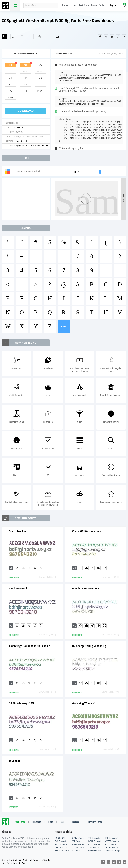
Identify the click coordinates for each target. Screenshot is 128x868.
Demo (94, 6)
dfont (40, 91)
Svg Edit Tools (78, 838)
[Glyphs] (31, 37)
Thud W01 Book (18, 589)
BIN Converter (78, 844)
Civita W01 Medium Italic (87, 531)
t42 (11, 91)
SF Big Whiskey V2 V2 (22, 703)
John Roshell (22, 141)
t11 (25, 91)
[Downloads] (23, 568)
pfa (26, 78)
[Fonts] (57, 37)
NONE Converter (62, 851)
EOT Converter (78, 841)
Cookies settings (112, 851)
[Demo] (22, 37)
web (26, 65)
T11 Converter (94, 848)
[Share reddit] (106, 37)
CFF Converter (61, 848)
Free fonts (6, 6)
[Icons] (49, 37)
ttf (11, 65)
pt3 (11, 84)
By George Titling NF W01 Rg (89, 646)
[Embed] (35, 568)
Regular (19, 128)
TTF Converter (94, 838)
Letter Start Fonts (94, 822)
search (56, 5)
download (26, 111)
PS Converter (111, 844)
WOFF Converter (95, 841)
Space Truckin (18, 531)
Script (38, 146)
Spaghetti (20, 146)
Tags (62, 822)
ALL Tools (76, 851)
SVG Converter (61, 841)
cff (40, 84)
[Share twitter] (112, 37)
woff (25, 71)
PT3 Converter (95, 844)
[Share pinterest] (118, 37)
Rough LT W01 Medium (86, 589)
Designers (37, 822)
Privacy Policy (94, 851)
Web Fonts (20, 822)
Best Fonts (84, 6)
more (64, 327)
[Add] (4, 37)
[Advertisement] (27, 199)
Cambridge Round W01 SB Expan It (30, 646)
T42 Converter (78, 848)
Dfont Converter (112, 848)
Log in (113, 5)
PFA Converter (61, 844)
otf (11, 78)
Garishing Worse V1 (84, 703)
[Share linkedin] (124, 37)
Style (51, 822)
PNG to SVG (60, 838)
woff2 (40, 71)
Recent (66, 6)
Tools (101, 6)
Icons (74, 6)
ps (26, 84)
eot (11, 71)
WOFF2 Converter (113, 841)
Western (30, 146)
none (11, 97)
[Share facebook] (100, 37)
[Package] (40, 37)
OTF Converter (111, 838)
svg (40, 65)
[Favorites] (13, 37)
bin (40, 78)
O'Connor (15, 761)
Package (76, 822)
